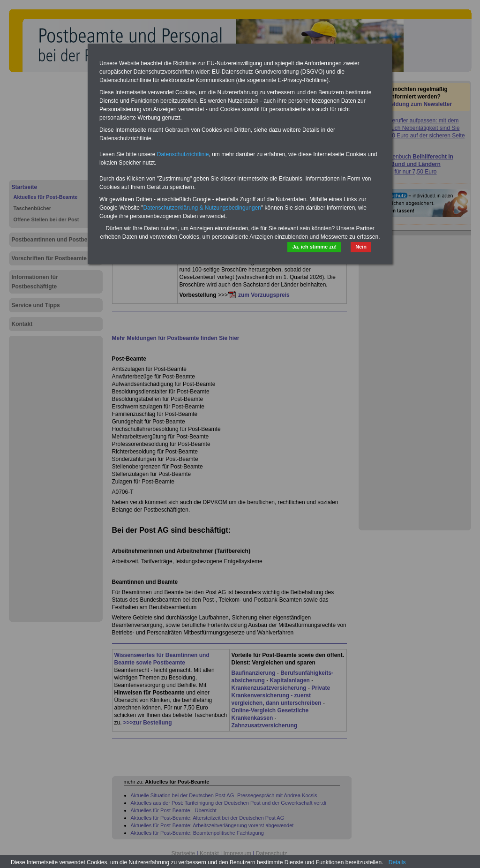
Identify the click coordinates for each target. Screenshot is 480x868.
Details (397, 862)
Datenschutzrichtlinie (183, 154)
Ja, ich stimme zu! (314, 247)
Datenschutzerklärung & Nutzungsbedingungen (202, 208)
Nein (361, 247)
